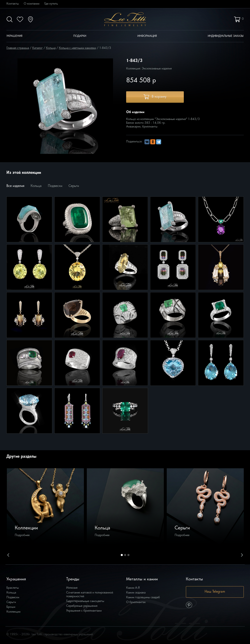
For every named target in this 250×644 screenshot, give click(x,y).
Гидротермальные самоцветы (85, 601)
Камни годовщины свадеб (143, 598)
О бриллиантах (136, 602)
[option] (45, 507)
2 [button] (125, 555)
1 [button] (122, 555)
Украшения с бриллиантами (84, 611)
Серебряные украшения (82, 606)
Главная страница (18, 48)
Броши (11, 607)
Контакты (13, 4)
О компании (32, 4)
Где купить (51, 4)
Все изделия (15, 186)
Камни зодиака (136, 593)
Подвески (55, 186)
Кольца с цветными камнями (77, 48)
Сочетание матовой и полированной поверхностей (90, 595)
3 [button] (128, 555)
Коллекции (13, 612)
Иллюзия (72, 588)
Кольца (51, 48)
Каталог (37, 48)
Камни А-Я (133, 588)
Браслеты (13, 588)
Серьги (74, 186)
